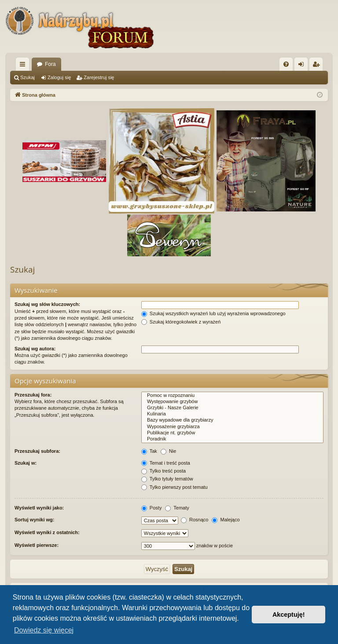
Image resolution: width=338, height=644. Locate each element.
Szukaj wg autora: (35, 349)
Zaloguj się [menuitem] (303, 66)
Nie (169, 451)
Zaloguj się (59, 77)
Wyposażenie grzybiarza (232, 427)
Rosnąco (195, 520)
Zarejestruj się (99, 77)
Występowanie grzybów (232, 402)
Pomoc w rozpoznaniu (232, 396)
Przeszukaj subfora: (37, 451)
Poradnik (232, 439)
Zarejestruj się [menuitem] (318, 66)
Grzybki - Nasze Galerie (232, 408)
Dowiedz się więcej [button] (44, 630)
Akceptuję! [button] (289, 615)
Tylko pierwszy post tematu (175, 487)
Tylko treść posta (163, 471)
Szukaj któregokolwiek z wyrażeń (181, 322)
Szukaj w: (26, 463)
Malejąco (226, 520)
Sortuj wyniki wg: (34, 520)
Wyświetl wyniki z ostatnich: (47, 532)
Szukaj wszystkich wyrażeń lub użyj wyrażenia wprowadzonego (213, 313)
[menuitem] (286, 64)
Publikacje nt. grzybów (232, 433)
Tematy (177, 508)
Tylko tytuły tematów (167, 479)
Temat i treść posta (166, 463)
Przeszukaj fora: (33, 395)
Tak (149, 451)
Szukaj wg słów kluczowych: (47, 304)
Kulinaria (232, 414)
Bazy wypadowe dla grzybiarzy (232, 420)
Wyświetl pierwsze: (37, 545)
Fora (50, 64)
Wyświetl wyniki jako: (39, 508)
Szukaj (28, 77)
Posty (152, 508)
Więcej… (24, 66)
